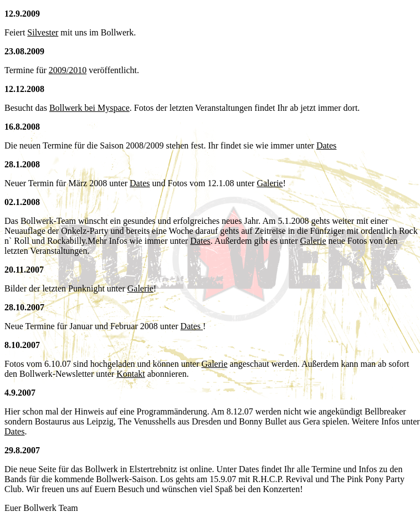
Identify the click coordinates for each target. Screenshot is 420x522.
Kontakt (131, 374)
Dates (326, 145)
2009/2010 (68, 70)
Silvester (43, 32)
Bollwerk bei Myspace (89, 108)
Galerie (270, 183)
